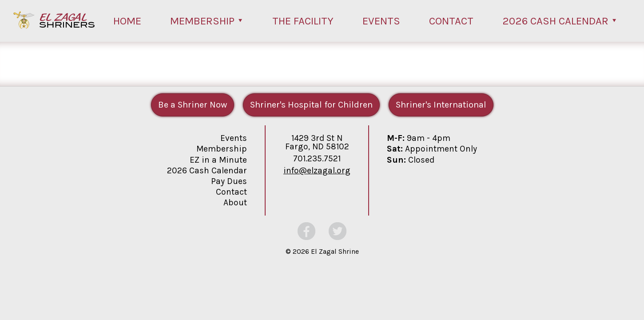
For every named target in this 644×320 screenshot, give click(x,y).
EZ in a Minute (218, 160)
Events (381, 21)
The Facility (303, 21)
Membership (202, 21)
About (235, 202)
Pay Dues (229, 181)
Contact (451, 21)
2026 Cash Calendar (555, 21)
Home (127, 21)
